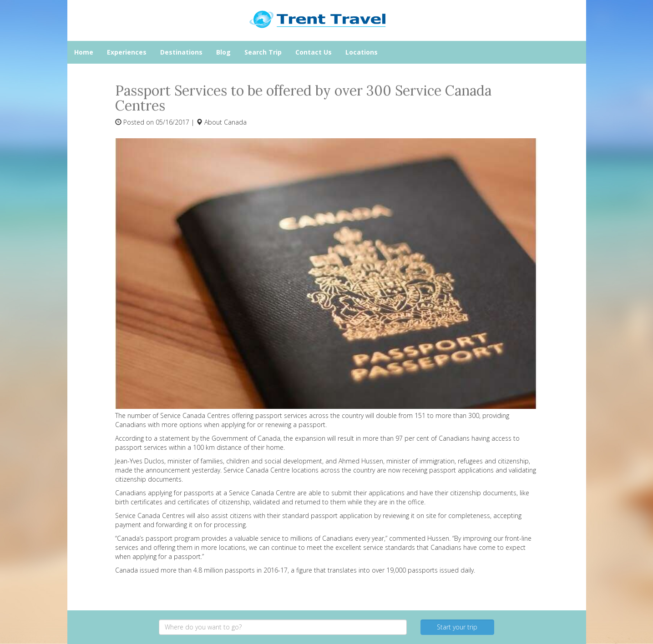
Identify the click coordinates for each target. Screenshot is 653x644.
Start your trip (457, 627)
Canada (235, 122)
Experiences (127, 52)
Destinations (181, 52)
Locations (362, 52)
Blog (223, 52)
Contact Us (314, 52)
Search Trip (263, 52)
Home (84, 52)
